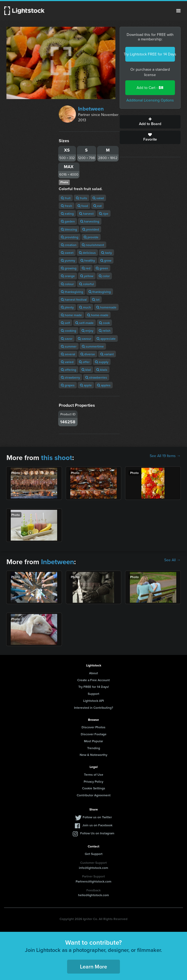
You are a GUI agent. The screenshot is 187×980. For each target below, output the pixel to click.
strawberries (96, 377)
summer (69, 346)
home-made (98, 315)
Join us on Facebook (97, 825)
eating (67, 214)
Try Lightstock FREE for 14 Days (150, 54)
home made (71, 315)
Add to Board (150, 122)
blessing (69, 229)
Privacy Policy (93, 781)
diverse (88, 354)
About (93, 673)
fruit (66, 198)
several (68, 354)
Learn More (93, 966)
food (83, 206)
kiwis (102, 370)
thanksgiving (72, 292)
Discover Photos (93, 727)
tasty (107, 253)
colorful (87, 284)
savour (85, 339)
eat (98, 206)
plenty (67, 307)
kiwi (86, 370)
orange (68, 276)
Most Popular (93, 741)
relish (105, 331)
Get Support (94, 854)
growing (69, 268)
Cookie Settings (94, 788)
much (85, 307)
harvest (86, 214)
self (65, 323)
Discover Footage (94, 734)
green (102, 268)
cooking (69, 331)
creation (69, 245)
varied (67, 362)
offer (84, 362)
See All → (172, 560)
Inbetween (91, 109)
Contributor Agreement (94, 795)
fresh (67, 206)
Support (93, 694)
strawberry (70, 377)
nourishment (93, 245)
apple (86, 385)
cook (104, 323)
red (86, 268)
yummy (68, 260)
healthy (88, 260)
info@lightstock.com (93, 868)
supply (102, 362)
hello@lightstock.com (93, 895)
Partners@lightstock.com (93, 881)
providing (70, 237)
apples (104, 385)
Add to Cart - (150, 88)
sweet (67, 253)
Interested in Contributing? (94, 708)
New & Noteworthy (93, 755)
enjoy (87, 331)
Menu (178, 11)
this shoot (57, 458)
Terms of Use (94, 774)
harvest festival (74, 299)
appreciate (106, 339)
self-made (85, 323)
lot (96, 299)
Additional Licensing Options (150, 100)
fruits (82, 198)
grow (106, 260)
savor (67, 339)
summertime (93, 346)
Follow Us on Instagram (97, 833)
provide (91, 237)
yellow (87, 276)
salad (98, 198)
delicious (87, 253)
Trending (94, 748)
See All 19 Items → (165, 456)
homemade (106, 307)
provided (91, 229)
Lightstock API (93, 701)
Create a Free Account (93, 680)
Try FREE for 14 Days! (94, 687)
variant (107, 354)
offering (69, 370)
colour (67, 284)
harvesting (90, 221)
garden (68, 221)
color (104, 276)
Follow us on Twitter (97, 817)
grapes (68, 385)
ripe (104, 214)
